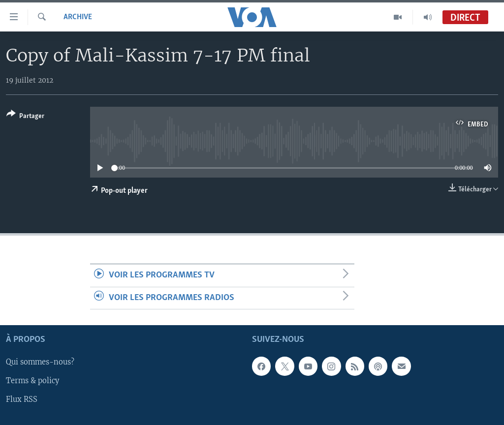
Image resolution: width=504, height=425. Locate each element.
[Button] (25, 117)
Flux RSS (22, 400)
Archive (78, 17)
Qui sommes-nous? (40, 363)
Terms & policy (32, 381)
